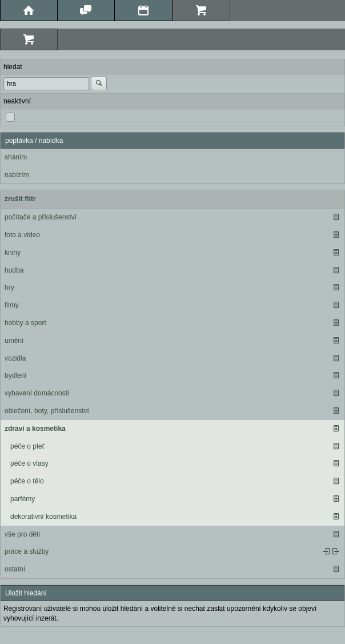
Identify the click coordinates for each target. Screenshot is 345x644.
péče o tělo (27, 481)
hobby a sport (25, 323)
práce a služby (27, 551)
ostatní (15, 569)
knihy (13, 253)
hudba (14, 270)
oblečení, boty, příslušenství (47, 411)
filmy (12, 305)
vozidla (15, 358)
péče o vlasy (29, 463)
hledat (13, 67)
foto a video (22, 235)
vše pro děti (22, 534)
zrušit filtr (20, 199)
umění (14, 341)
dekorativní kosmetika (43, 517)
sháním (16, 157)
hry (9, 287)
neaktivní (17, 101)
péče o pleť (27, 446)
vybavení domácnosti (37, 393)
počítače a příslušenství (41, 217)
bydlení (16, 375)
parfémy (23, 499)
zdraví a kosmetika (35, 429)
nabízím (17, 175)
